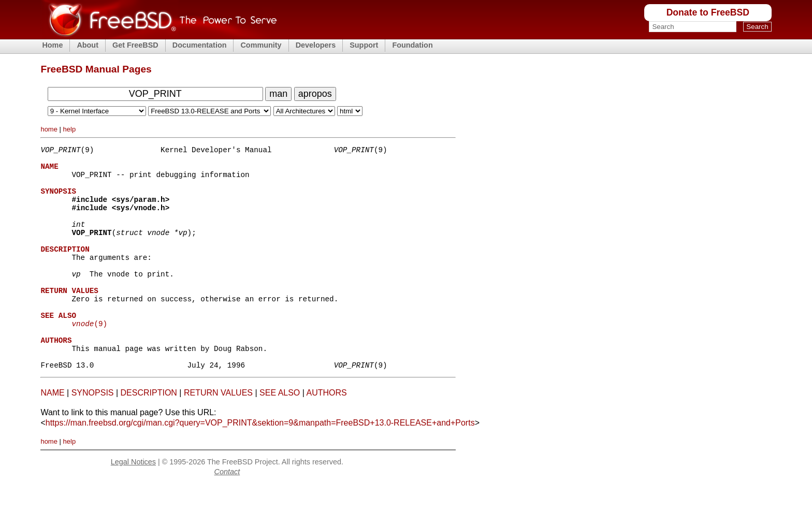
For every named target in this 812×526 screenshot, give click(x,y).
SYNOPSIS (93, 435)
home (49, 129)
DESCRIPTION (149, 435)
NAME (52, 435)
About (88, 45)
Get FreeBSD (135, 45)
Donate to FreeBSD (708, 12)
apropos (315, 94)
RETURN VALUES (218, 435)
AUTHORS (326, 435)
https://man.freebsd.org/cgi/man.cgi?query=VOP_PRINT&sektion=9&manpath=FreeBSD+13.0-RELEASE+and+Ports (260, 465)
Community (261, 45)
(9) (89, 357)
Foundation (412, 45)
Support (364, 45)
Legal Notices (133, 504)
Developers (316, 45)
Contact (227, 514)
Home (52, 45)
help (70, 129)
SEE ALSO (280, 435)
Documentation (200, 45)
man (278, 94)
